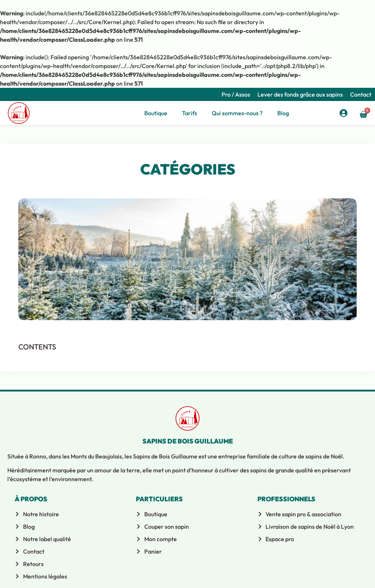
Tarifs (190, 113)
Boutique (156, 113)
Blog (283, 113)
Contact (361, 94)
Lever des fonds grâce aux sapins (300, 94)
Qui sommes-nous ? (237, 113)
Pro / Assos (236, 94)
